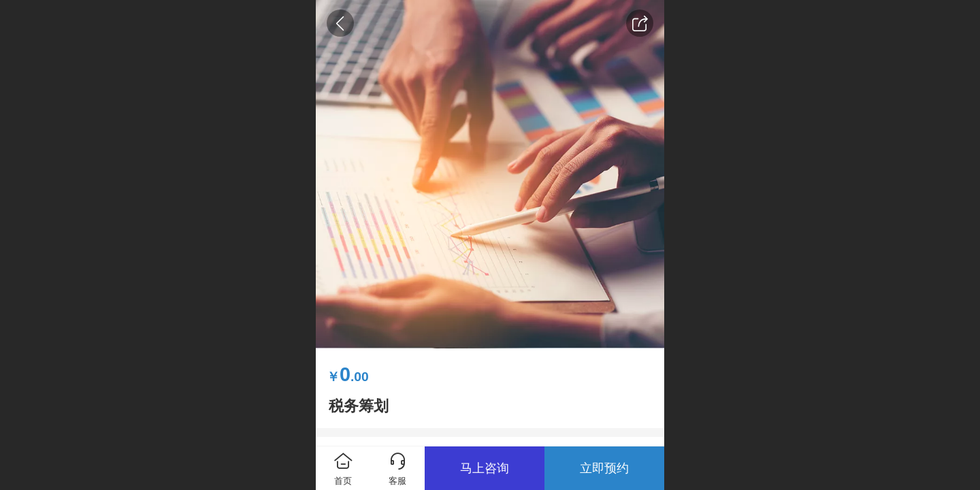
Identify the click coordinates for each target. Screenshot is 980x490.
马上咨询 (485, 468)
